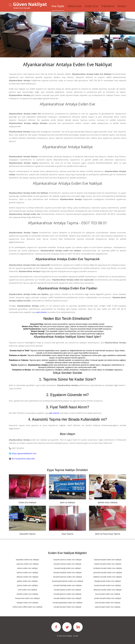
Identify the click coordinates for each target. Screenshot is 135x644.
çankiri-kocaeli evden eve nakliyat (108, 598)
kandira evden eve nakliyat (27, 594)
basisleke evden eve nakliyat (27, 560)
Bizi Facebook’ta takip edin (23, 459)
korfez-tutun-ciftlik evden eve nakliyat (27, 607)
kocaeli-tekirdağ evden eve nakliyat (67, 585)
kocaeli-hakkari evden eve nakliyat (67, 598)
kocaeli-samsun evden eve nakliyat (67, 560)
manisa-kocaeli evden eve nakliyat (108, 560)
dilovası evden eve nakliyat (27, 577)
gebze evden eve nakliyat (27, 581)
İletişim (122, 6)
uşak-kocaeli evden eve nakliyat (108, 607)
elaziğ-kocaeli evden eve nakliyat (108, 581)
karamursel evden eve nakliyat (27, 598)
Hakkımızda (74, 6)
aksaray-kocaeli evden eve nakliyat (108, 590)
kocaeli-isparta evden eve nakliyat (67, 590)
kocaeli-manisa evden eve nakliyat (67, 564)
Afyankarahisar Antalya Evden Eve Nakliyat (68, 183)
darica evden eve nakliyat (27, 568)
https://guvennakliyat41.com (24, 453)
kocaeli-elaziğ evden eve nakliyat (67, 568)
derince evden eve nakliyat (27, 572)
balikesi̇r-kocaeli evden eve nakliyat (108, 577)
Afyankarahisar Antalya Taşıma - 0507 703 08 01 (67, 223)
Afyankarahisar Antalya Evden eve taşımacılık (67, 259)
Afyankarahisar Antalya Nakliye (68, 147)
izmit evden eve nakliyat (27, 590)
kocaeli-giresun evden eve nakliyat (67, 594)
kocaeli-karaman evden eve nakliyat (67, 577)
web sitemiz (41, 312)
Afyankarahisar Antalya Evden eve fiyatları (67, 288)
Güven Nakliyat (30, 4)
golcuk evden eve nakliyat (27, 585)
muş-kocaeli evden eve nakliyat (108, 594)
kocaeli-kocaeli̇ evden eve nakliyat (67, 607)
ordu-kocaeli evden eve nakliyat (108, 603)
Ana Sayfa (58, 6)
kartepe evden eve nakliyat (27, 603)
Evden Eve (92, 6)
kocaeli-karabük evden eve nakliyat (67, 572)
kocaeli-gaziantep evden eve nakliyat (67, 603)
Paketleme (108, 6)
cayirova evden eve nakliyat (27, 564)
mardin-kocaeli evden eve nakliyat (108, 564)
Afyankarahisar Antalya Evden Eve (67, 104)
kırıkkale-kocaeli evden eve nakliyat (108, 568)
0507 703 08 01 (96, 80)
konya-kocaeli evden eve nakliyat (108, 585)
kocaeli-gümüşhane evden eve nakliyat (67, 581)
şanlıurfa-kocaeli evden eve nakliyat (108, 572)
